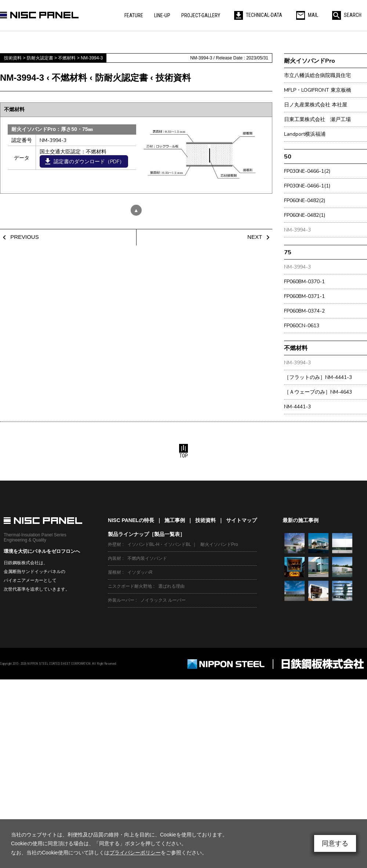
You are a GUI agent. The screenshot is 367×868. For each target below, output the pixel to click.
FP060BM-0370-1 (304, 282)
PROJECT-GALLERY (201, 15)
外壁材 (115, 544)
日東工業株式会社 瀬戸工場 (317, 119)
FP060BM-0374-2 (304, 311)
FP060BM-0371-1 (304, 296)
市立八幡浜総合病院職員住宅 (317, 75)
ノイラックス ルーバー (163, 600)
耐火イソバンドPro (310, 61)
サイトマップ (241, 520)
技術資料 (206, 520)
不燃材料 (296, 348)
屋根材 (115, 572)
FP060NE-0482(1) (305, 215)
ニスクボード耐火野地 (130, 586)
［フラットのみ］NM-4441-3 (318, 377)
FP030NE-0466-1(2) (307, 171)
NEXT (260, 237)
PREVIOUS (19, 237)
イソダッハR (140, 572)
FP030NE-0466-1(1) (307, 186)
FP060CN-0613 (302, 326)
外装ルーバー (121, 600)
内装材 (115, 558)
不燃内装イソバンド (147, 558)
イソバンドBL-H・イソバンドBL (159, 544)
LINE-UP (162, 15)
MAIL (307, 15)
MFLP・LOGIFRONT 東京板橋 (318, 90)
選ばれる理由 (171, 586)
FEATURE (134, 15)
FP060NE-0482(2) (305, 200)
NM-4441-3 (297, 407)
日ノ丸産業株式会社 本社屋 (316, 105)
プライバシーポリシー (135, 853)
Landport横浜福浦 (305, 134)
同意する (335, 843)
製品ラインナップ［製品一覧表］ (146, 534)
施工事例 (175, 520)
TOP (183, 451)
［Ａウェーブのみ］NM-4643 (318, 392)
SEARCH (347, 15)
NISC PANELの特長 (131, 520)
